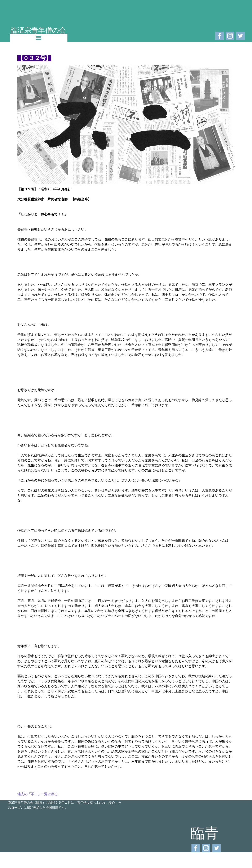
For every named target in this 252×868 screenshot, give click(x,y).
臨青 (205, 833)
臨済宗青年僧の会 (38, 30)
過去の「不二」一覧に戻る (37, 794)
